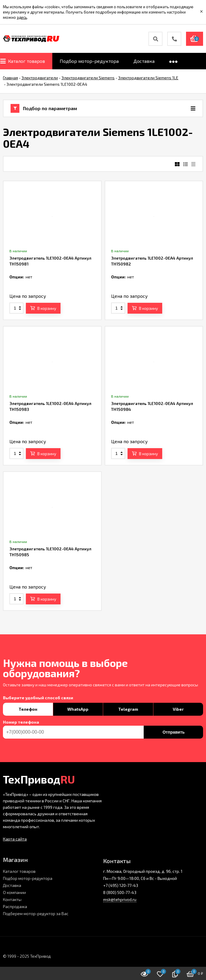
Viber (178, 709)
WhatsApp (78, 709)
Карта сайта (15, 839)
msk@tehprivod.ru (120, 899)
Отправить (174, 732)
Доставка (12, 885)
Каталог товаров (19, 871)
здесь (22, 17)
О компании (14, 892)
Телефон (28, 709)
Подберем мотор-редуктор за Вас (36, 913)
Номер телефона (21, 722)
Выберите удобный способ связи (38, 698)
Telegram (128, 709)
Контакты (12, 899)
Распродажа (15, 906)
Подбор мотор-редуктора (28, 878)
